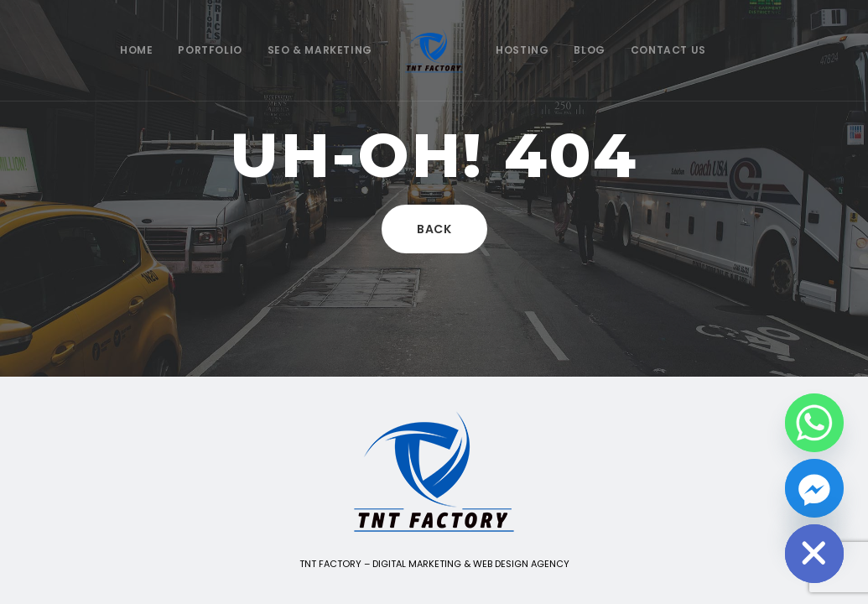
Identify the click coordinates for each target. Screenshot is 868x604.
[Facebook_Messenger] (814, 488)
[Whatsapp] (814, 423)
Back (434, 229)
